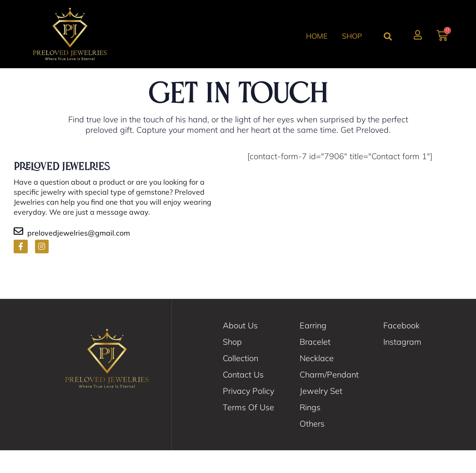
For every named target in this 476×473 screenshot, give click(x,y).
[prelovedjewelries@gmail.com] (18, 254)
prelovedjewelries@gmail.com (79, 256)
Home (317, 36)
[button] (388, 36)
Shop (352, 36)
